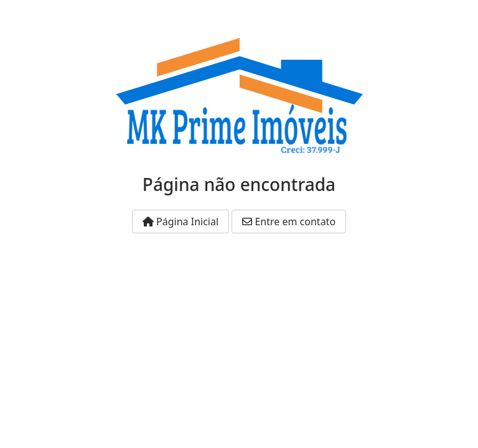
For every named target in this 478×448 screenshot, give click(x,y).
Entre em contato (289, 222)
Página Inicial (180, 222)
